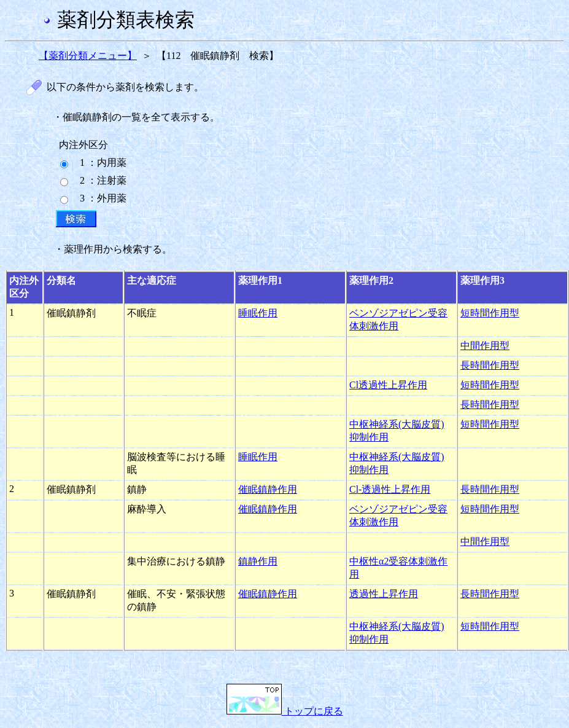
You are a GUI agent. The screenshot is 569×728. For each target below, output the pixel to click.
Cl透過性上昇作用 (388, 385)
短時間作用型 (490, 313)
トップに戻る (285, 711)
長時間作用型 (490, 365)
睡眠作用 (258, 313)
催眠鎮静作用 (268, 489)
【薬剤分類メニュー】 (88, 56)
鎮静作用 (258, 561)
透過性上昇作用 (384, 594)
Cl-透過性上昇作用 (390, 489)
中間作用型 (485, 346)
